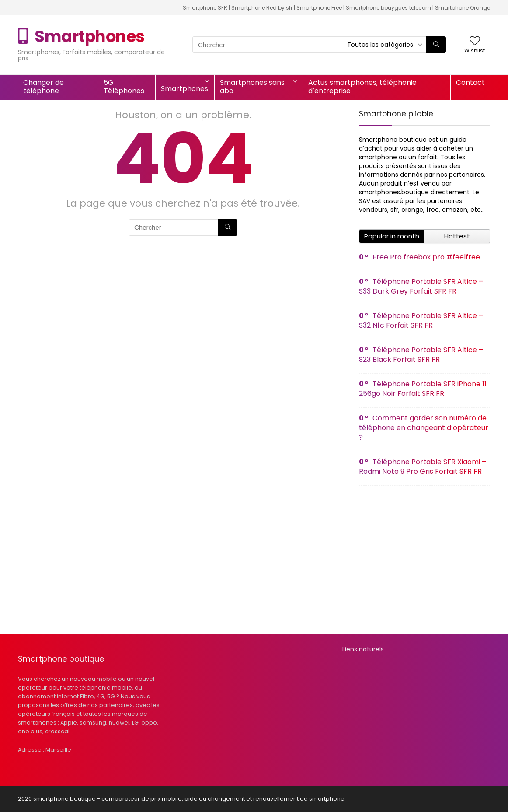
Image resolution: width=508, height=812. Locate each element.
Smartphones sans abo (252, 87)
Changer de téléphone (43, 87)
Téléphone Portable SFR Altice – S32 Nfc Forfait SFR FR (421, 320)
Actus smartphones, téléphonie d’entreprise (362, 87)
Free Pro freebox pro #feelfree (426, 257)
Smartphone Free (319, 8)
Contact (470, 82)
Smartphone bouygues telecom (388, 8)
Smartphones (184, 89)
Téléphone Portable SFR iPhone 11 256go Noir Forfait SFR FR (423, 389)
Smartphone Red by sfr (262, 8)
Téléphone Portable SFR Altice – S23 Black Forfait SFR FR (421, 355)
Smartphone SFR (205, 8)
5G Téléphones (124, 87)
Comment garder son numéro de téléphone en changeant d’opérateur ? (424, 428)
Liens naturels (363, 649)
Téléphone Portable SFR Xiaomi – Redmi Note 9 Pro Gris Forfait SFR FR (423, 467)
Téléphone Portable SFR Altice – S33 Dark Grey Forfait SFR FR (421, 286)
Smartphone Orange (463, 8)
